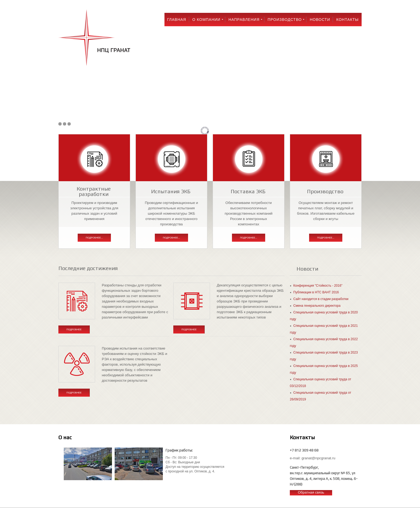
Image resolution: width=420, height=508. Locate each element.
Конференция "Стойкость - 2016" (318, 286)
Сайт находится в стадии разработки (321, 299)
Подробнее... (94, 238)
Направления (244, 20)
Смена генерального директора (317, 306)
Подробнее (74, 329)
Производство (285, 20)
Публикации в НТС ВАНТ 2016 (316, 292)
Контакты (347, 20)
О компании (206, 20)
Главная (177, 20)
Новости (320, 20)
